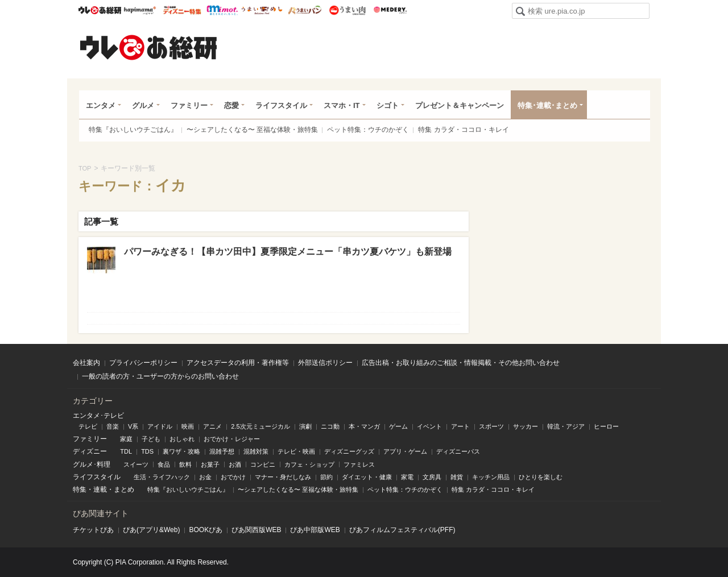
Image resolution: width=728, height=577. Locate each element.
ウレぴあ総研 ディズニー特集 (182, 10)
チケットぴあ (93, 530)
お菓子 (210, 464)
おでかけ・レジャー (232, 439)
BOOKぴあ (206, 530)
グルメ (143, 105)
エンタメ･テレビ (98, 416)
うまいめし (262, 10)
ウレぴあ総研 (100, 10)
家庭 (126, 439)
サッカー (526, 426)
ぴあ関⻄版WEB (256, 530)
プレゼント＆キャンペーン (460, 105)
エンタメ (101, 105)
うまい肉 (347, 10)
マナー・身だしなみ (283, 477)
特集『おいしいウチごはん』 (133, 130)
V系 (133, 426)
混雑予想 (222, 451)
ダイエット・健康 (367, 477)
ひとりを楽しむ (541, 477)
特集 (80, 489)
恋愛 (231, 105)
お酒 (235, 464)
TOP (85, 168)
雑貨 (457, 477)
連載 (100, 489)
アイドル (160, 426)
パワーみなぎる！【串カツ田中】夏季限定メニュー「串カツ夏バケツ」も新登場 (288, 252)
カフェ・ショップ (309, 464)
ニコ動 (330, 426)
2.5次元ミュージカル (260, 426)
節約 (326, 477)
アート (460, 426)
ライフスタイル (281, 105)
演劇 (305, 426)
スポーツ (491, 426)
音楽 (113, 426)
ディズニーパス (458, 451)
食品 (164, 464)
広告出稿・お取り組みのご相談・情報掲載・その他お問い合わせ (461, 363)
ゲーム (398, 426)
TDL (126, 451)
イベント (429, 426)
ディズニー (90, 451)
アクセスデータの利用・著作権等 (238, 363)
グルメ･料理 (92, 464)
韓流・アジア (566, 426)
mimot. (222, 10)
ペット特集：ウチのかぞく (368, 130)
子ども (151, 439)
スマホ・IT (342, 105)
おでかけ (233, 477)
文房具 (432, 477)
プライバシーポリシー (143, 363)
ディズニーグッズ (349, 451)
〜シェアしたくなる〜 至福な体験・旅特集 (252, 130)
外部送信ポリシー (325, 363)
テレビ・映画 (296, 451)
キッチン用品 (491, 477)
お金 (205, 477)
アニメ (212, 426)
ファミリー (189, 105)
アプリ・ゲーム (405, 451)
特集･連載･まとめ (547, 105)
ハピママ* (140, 10)
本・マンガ (364, 426)
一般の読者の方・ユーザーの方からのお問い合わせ (160, 376)
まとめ (124, 489)
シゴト (388, 105)
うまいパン (305, 10)
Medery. (390, 10)
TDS (147, 451)
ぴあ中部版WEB (315, 530)
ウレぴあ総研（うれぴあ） (148, 47)
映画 (188, 426)
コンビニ (263, 464)
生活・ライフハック (162, 477)
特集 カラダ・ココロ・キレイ (463, 130)
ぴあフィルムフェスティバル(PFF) (402, 530)
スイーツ (136, 464)
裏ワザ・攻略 (181, 451)
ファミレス (359, 464)
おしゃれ (182, 439)
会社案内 (86, 363)
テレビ (88, 426)
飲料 (185, 464)
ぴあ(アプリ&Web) (151, 530)
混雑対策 (256, 451)
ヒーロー (606, 426)
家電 (407, 477)
